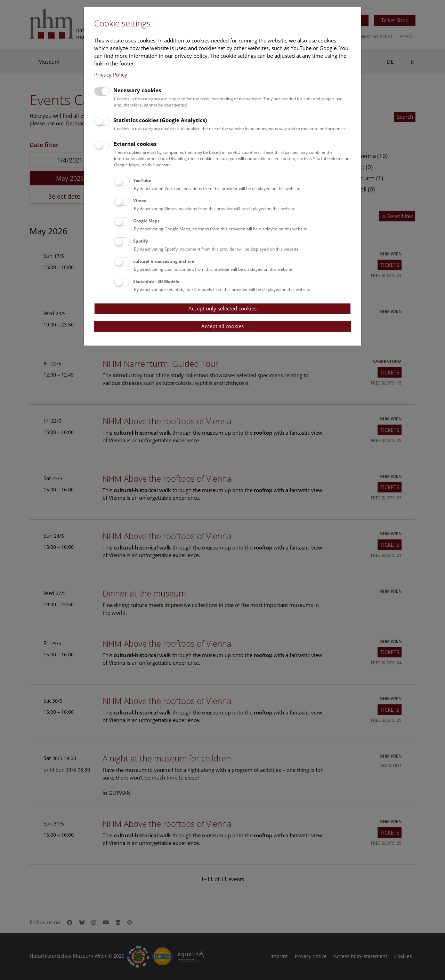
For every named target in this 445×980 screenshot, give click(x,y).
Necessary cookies (137, 90)
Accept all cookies (222, 326)
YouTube (142, 180)
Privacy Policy (111, 74)
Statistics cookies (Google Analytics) (160, 120)
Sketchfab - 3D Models (156, 281)
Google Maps (146, 221)
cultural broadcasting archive (164, 261)
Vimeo (140, 201)
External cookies (135, 144)
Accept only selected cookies (222, 308)
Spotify (141, 241)
